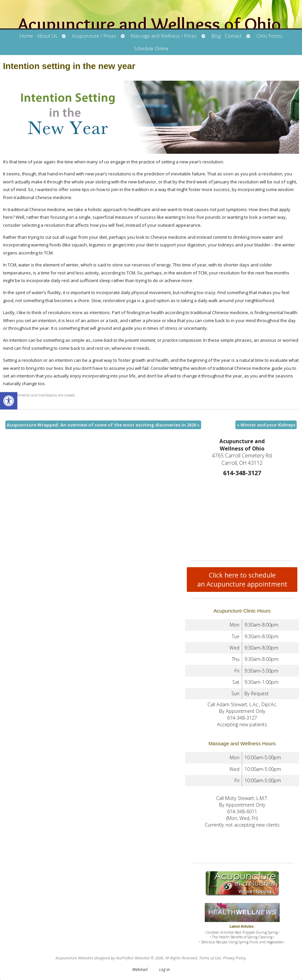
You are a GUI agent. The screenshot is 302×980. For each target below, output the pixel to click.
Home (26, 36)
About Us (47, 36)
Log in (164, 969)
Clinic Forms (269, 36)
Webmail (140, 969)
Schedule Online (151, 49)
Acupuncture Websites (74, 958)
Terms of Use (210, 958)
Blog (216, 36)
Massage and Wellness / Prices (164, 36)
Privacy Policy (234, 958)
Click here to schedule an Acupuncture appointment (242, 580)
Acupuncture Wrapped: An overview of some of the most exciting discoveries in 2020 (103, 425)
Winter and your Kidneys (266, 425)
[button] (9, 401)
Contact (233, 36)
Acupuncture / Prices (94, 36)
